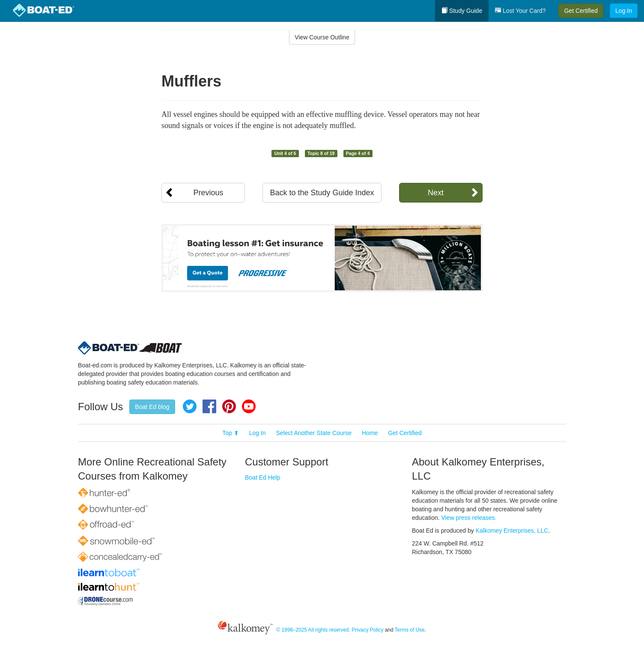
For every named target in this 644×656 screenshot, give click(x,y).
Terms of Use (410, 630)
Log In (624, 11)
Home (370, 433)
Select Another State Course (314, 433)
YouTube (249, 406)
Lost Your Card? (520, 11)
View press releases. (469, 518)
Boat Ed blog (152, 407)
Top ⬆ (230, 433)
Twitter (190, 406)
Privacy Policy (367, 630)
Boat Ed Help (263, 477)
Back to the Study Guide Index (322, 193)
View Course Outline (322, 37)
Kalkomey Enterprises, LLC (512, 531)
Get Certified (581, 11)
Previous (208, 193)
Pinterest (229, 406)
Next (436, 193)
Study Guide (462, 11)
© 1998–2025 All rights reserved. (313, 630)
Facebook (209, 406)
